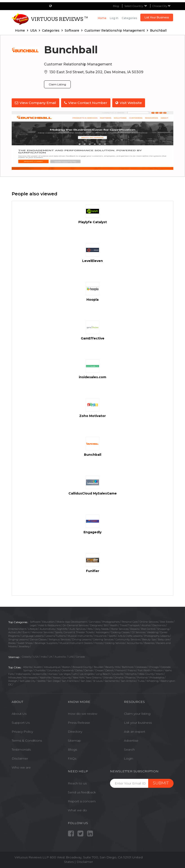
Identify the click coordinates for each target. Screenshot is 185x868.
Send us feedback (82, 792)
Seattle (41, 680)
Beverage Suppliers (46, 642)
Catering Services (103, 639)
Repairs (135, 628)
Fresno (132, 670)
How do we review (83, 713)
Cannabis (95, 621)
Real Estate (167, 621)
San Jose (86, 680)
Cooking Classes (120, 632)
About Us (19, 713)
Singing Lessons (18, 639)
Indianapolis (23, 674)
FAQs (72, 758)
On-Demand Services (75, 625)
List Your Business (157, 17)
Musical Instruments (80, 635)
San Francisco (70, 680)
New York (78, 677)
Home (102, 18)
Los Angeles (87, 674)
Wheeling (152, 680)
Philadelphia (157, 677)
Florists (99, 642)
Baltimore (128, 666)
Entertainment (17, 628)
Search (129, 749)
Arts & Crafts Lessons (130, 635)
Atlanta (28, 666)
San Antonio (128, 680)
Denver (89, 670)
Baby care (164, 639)
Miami (160, 674)
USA (36, 656)
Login (129, 758)
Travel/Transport (130, 625)
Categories (129, 18)
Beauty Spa (149, 639)
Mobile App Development (72, 621)
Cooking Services (115, 642)
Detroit (109, 670)
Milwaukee (15, 677)
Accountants (135, 642)
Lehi (75, 674)
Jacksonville (39, 674)
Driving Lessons (81, 639)
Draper (99, 670)
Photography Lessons (157, 635)
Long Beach (103, 674)
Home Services (119, 628)
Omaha (119, 677)
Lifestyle (33, 628)
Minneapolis (30, 677)
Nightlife (62, 628)
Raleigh (13, 680)
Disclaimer (20, 758)
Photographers (111, 621)
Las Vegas (65, 674)
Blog (116, 6)
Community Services (128, 639)
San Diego (54, 680)
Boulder (99, 666)
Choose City (162, 6)
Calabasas (141, 666)
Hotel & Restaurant (49, 625)
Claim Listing (57, 84)
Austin (38, 666)
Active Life (14, 632)
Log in (114, 18)
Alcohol (146, 625)
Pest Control (148, 628)
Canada (80, 656)
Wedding (153, 632)
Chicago (154, 666)
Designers (96, 625)
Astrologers (102, 632)
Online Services (149, 621)
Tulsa (141, 680)
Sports (112, 635)
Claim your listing (137, 713)
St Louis (98, 680)
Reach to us (77, 783)
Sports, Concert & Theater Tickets (74, 632)
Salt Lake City (27, 680)
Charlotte (40, 670)
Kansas (53, 674)
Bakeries (149, 642)
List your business (138, 722)
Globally (26, 656)
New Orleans (94, 677)
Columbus (53, 670)
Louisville (118, 674)
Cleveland (67, 670)
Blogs (72, 749)
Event (26, 632)
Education (48, 621)
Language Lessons (33, 635)
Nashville (45, 677)
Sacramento (112, 680)
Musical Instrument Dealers (76, 642)
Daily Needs (102, 628)
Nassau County (62, 677)
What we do (77, 810)
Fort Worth (144, 670)
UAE (71, 656)
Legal (33, 625)
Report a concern (82, 801)
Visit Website (130, 103)
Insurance (100, 635)
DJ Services (138, 632)
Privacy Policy (22, 731)
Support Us (21, 722)
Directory (75, 731)
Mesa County (146, 674)
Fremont (121, 670)
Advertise (131, 740)
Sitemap (74, 740)
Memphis (131, 674)
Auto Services (77, 628)
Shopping (163, 628)
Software (35, 621)
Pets (90, 628)
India (44, 656)
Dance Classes (38, 639)
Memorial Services (42, 632)
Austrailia (61, 656)
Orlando (108, 677)
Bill (106, 625)
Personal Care (130, 621)
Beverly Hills (113, 666)
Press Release (79, 722)
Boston (66, 666)
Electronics (159, 625)
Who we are (21, 767)
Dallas (79, 670)
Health (114, 625)
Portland (142, 677)
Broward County (82, 666)
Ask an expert (135, 731)
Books (12, 642)
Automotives (47, 628)
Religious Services (59, 639)
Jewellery (24, 646)
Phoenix (130, 677)
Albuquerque (52, 666)
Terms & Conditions (27, 740)
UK (51, 656)
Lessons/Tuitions (56, 635)
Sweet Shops (25, 642)
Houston (158, 670)
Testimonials (21, 749)
